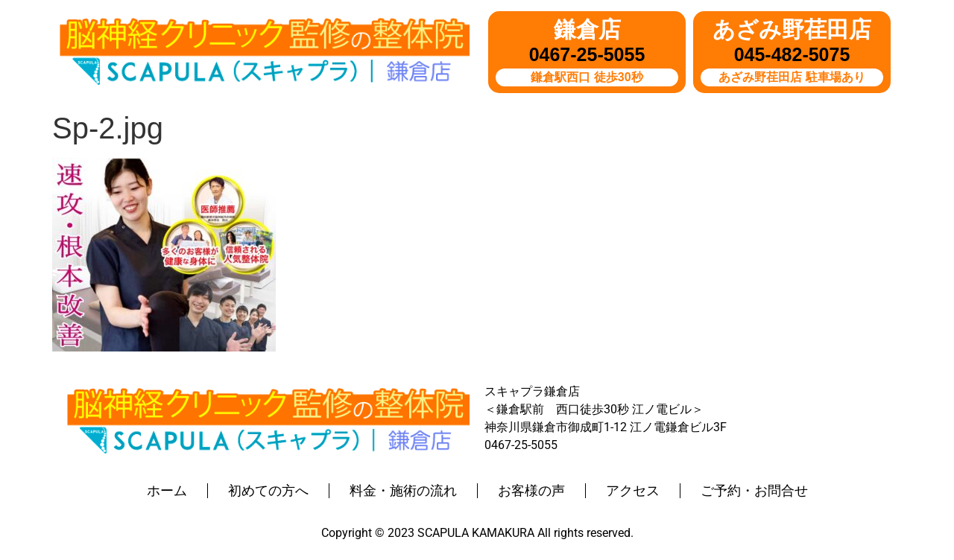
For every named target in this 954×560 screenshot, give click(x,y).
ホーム (167, 491)
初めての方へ (268, 491)
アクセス (633, 491)
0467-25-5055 (587, 54)
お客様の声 (531, 491)
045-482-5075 (792, 54)
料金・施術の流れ (403, 491)
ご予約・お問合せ (754, 491)
